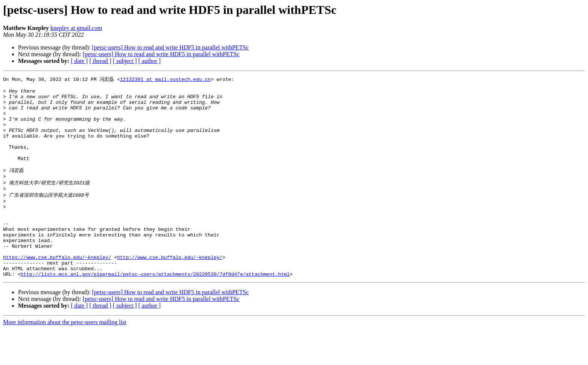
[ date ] (79, 61)
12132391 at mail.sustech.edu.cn (165, 79)
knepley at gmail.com (76, 28)
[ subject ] (125, 61)
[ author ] (150, 61)
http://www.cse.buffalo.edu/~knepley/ (170, 290)
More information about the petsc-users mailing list (65, 358)
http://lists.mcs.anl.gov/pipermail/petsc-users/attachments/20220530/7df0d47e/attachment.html (155, 310)
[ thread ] (100, 61)
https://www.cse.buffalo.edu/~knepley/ (57, 290)
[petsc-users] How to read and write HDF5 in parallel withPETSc (170, 47)
